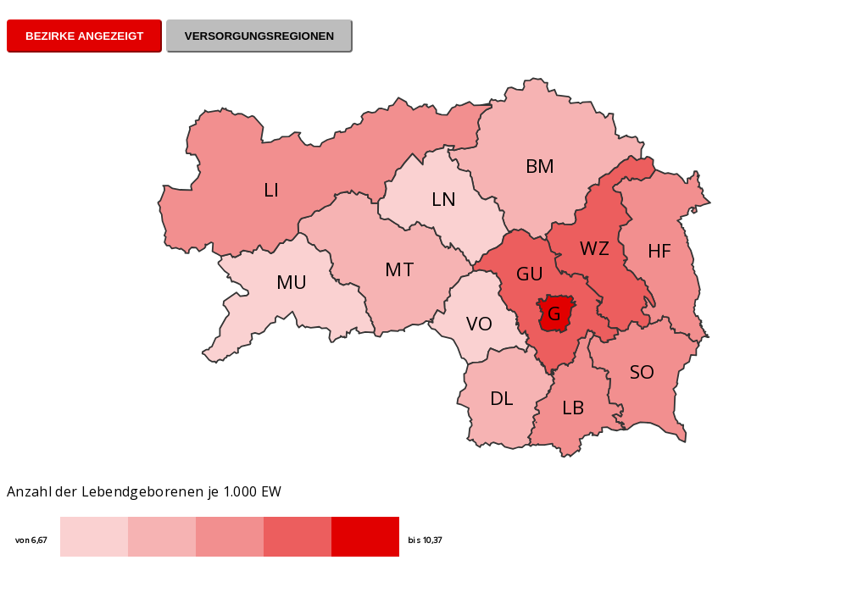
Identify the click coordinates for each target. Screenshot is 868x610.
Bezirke (50, 36)
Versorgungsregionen (259, 36)
